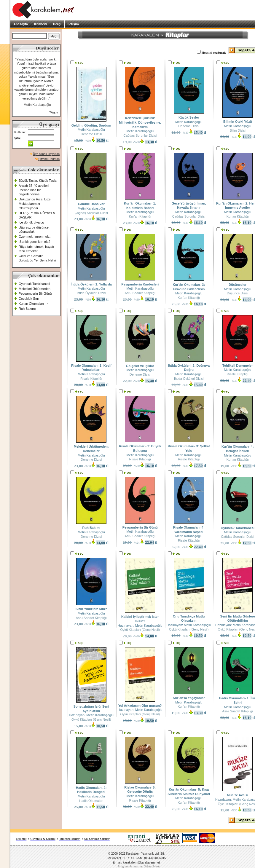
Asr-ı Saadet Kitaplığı (140, 293)
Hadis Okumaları (91, 801)
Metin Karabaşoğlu (91, 130)
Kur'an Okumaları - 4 (34, 304)
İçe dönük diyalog (31, 222)
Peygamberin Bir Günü (35, 293)
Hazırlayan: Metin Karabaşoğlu (140, 626)
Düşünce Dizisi (238, 293)
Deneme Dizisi (91, 134)
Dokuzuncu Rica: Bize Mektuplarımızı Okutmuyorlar (35, 204)
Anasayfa (21, 24)
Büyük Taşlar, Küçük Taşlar (38, 181)
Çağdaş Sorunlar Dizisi (140, 135)
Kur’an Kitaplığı (140, 216)
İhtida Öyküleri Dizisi (91, 293)
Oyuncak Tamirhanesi (34, 284)
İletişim (73, 24)
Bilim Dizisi (238, 130)
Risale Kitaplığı (91, 379)
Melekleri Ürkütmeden (35, 289)
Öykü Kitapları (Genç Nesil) (140, 630)
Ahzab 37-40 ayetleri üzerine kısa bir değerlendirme (34, 190)
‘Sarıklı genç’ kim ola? (35, 242)
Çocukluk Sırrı (29, 299)
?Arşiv (54, 112)
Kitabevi (40, 24)
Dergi (57, 24)
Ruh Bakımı (27, 309)
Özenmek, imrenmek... (35, 237)
